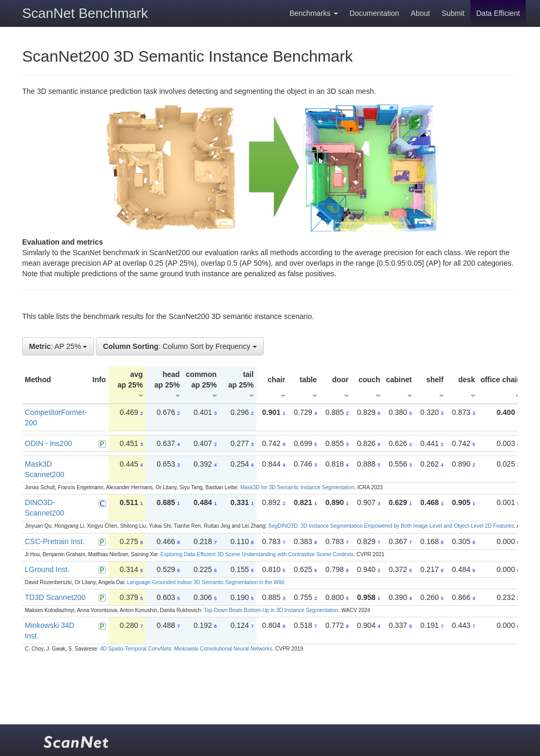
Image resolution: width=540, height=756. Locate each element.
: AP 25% (58, 346)
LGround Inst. (47, 569)
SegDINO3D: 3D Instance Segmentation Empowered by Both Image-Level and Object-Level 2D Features (391, 526)
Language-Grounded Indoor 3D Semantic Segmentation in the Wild (205, 582)
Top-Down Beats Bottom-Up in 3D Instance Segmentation (271, 610)
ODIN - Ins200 (48, 443)
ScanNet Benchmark (85, 13)
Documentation (374, 13)
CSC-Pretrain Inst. (55, 541)
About (421, 13)
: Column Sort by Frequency (180, 346)
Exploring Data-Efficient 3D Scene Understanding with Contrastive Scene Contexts (257, 554)
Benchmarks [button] (314, 13)
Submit (453, 13)
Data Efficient (498, 13)
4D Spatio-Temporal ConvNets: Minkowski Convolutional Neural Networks (186, 649)
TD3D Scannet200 (55, 597)
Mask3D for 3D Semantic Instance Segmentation (297, 487)
